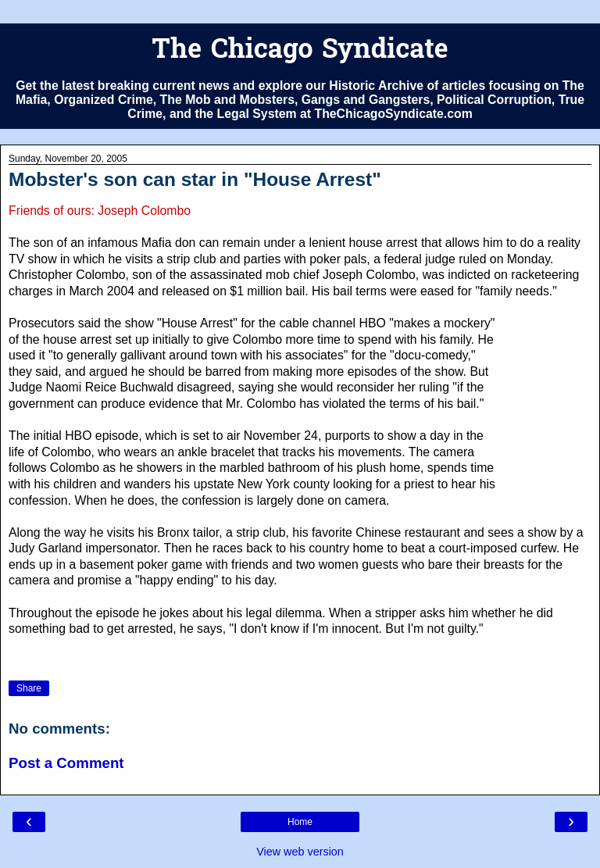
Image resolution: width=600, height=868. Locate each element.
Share (29, 688)
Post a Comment (66, 763)
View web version (300, 852)
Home (300, 822)
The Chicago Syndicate (300, 51)
